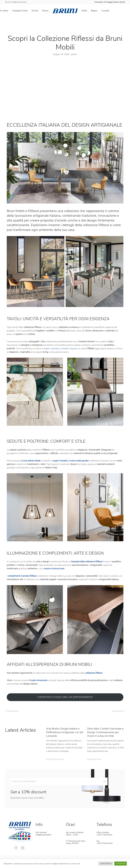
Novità (35, 11)
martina (60, 759)
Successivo (119, 711)
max (99, 759)
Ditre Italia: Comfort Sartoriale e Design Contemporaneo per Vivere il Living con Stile (105, 732)
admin (74, 54)
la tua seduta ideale (31, 461)
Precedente (12, 711)
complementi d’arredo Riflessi (22, 576)
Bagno (94, 11)
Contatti (105, 11)
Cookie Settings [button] (106, 863)
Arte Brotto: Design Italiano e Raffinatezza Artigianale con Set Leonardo (65, 732)
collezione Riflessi (94, 673)
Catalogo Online (20, 11)
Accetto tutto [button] (121, 863)
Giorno (45, 11)
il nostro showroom (38, 680)
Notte (84, 11)
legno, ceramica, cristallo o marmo (61, 349)
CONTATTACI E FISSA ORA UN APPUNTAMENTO (65, 697)
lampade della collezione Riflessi (87, 562)
